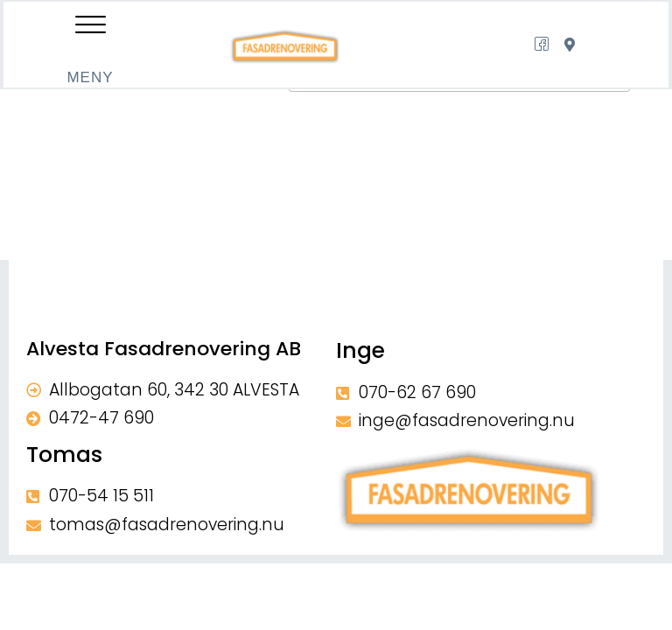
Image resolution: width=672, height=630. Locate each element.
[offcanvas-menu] (90, 28)
